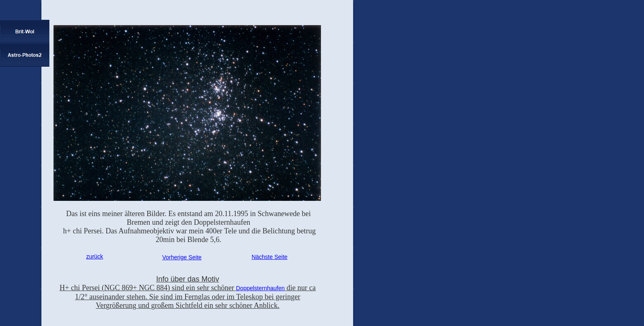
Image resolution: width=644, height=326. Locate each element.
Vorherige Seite (182, 257)
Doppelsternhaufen (260, 288)
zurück (94, 256)
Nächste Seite (269, 257)
